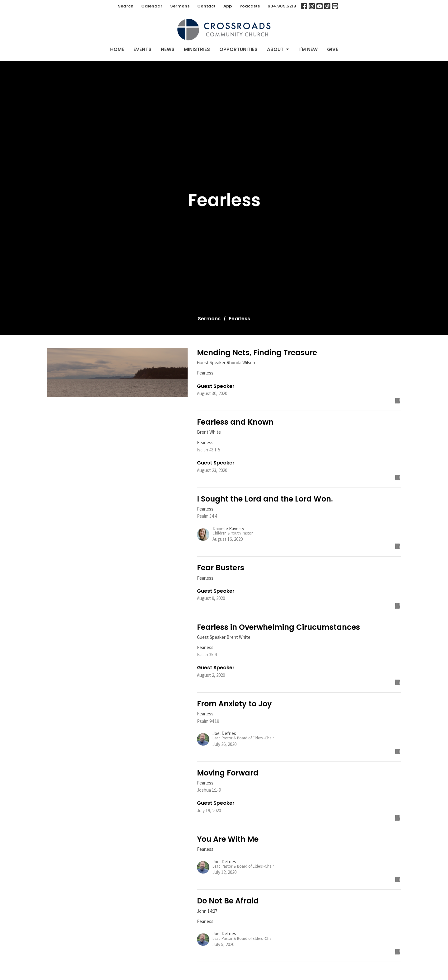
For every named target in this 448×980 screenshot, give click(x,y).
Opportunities (238, 49)
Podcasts (250, 6)
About (278, 49)
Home (117, 49)
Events (142, 49)
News (168, 49)
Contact (206, 6)
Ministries (197, 49)
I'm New (308, 49)
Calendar (152, 6)
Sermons (180, 6)
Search (126, 6)
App (228, 6)
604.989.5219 (282, 6)
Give (333, 49)
